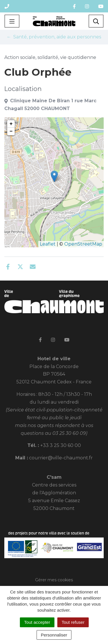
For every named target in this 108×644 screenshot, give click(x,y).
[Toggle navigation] (12, 21)
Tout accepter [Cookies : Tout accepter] (37, 622)
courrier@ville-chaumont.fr (61, 458)
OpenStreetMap (83, 244)
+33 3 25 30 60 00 (61, 445)
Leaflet (48, 244)
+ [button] (11, 124)
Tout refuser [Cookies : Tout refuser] (73, 622)
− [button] (11, 131)
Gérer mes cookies (54, 580)
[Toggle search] (96, 21)
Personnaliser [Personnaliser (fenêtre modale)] (54, 635)
